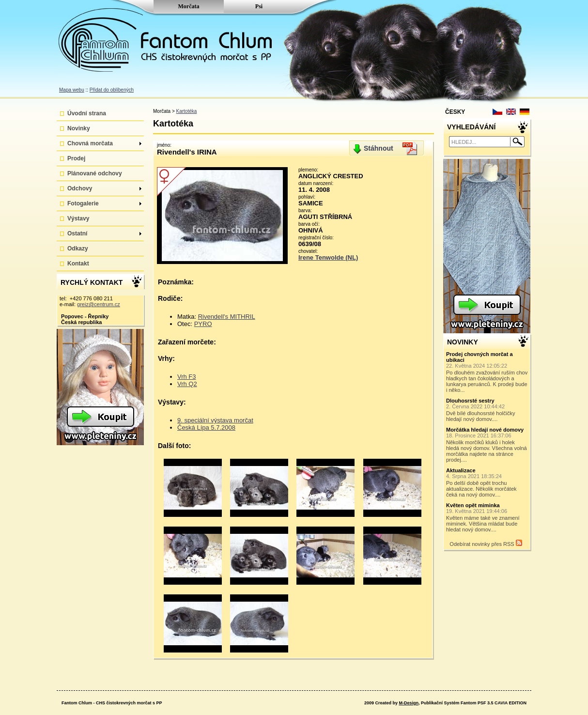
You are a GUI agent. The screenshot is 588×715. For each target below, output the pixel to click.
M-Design (409, 703)
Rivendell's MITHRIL (227, 317)
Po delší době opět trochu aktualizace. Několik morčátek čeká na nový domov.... (487, 482)
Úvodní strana (87, 113)
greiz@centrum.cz (99, 304)
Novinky (79, 128)
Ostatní (104, 233)
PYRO (203, 324)
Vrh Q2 (187, 384)
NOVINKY (463, 342)
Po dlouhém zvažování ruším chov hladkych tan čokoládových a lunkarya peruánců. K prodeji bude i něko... (487, 372)
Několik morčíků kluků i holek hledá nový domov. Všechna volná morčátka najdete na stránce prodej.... (487, 445)
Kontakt (78, 264)
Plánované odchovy (95, 173)
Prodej (76, 158)
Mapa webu (72, 90)
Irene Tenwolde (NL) (328, 257)
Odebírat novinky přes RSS (486, 543)
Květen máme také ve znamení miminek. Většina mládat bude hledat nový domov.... (487, 517)
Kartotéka (187, 111)
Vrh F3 (187, 377)
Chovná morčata (104, 143)
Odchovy (104, 188)
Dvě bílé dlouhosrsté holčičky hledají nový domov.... (487, 410)
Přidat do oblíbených (112, 90)
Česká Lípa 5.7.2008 (206, 427)
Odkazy (78, 249)
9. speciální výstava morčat (215, 420)
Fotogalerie (104, 203)
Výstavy (78, 218)
